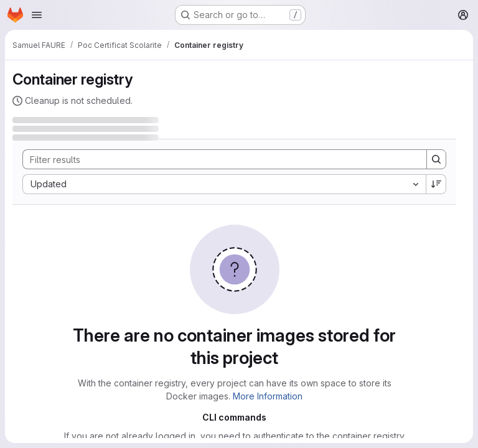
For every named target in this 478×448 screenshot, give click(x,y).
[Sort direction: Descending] (436, 184)
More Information (268, 396)
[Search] (218, 159)
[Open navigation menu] (37, 15)
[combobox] (224, 184)
